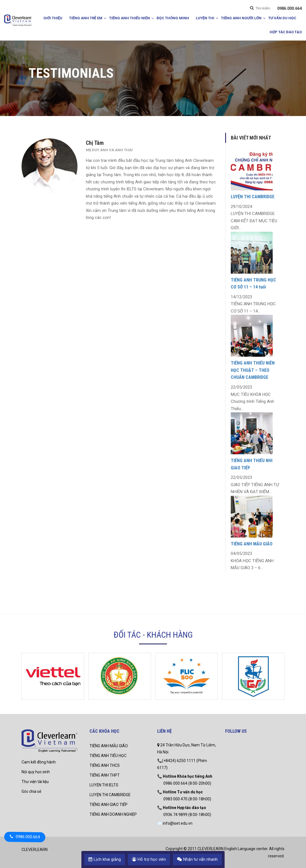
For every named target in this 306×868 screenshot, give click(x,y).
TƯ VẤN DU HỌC (282, 18)
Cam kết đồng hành (39, 762)
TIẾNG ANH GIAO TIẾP (109, 805)
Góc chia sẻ (31, 791)
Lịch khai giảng (105, 859)
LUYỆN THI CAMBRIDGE (253, 197)
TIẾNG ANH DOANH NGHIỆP (113, 814)
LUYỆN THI (205, 18)
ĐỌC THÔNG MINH (173, 18)
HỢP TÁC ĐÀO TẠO (286, 32)
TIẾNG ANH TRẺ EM (86, 18)
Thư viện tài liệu (35, 782)
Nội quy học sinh (36, 772)
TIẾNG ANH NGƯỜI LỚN (241, 18)
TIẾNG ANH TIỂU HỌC (108, 756)
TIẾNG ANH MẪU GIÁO (252, 544)
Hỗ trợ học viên (149, 859)
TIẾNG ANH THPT (105, 775)
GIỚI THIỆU (53, 18)
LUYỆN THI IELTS (104, 785)
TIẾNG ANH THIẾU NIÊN (130, 18)
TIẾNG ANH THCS (105, 765)
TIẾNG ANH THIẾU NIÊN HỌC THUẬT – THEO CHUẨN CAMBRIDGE (253, 370)
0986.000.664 (289, 8)
